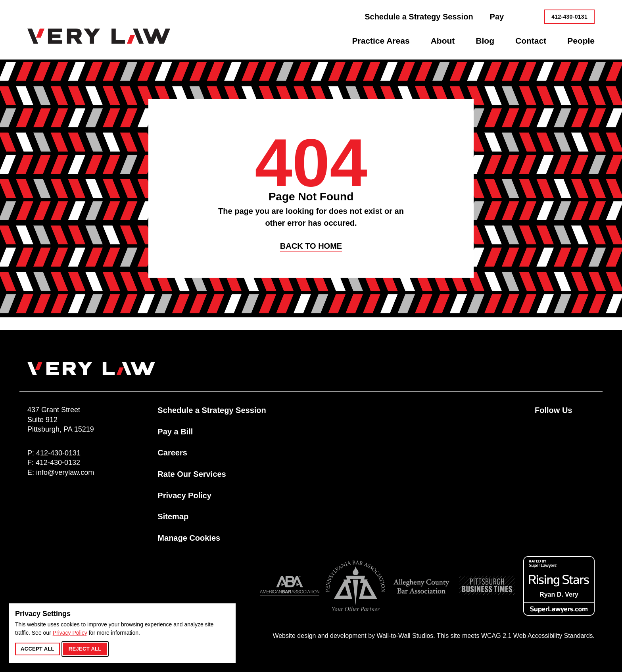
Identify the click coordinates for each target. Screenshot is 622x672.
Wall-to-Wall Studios (405, 636)
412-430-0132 (58, 463)
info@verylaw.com (65, 472)
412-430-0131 (569, 17)
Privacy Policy (70, 633)
